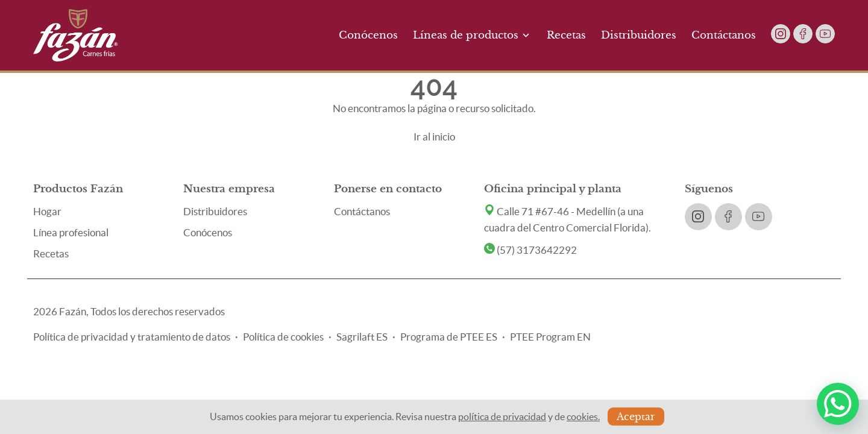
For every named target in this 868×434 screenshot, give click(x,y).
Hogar (47, 211)
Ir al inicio (434, 137)
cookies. (583, 417)
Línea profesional (71, 232)
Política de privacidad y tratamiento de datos (132, 337)
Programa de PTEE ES (449, 337)
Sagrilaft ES (362, 337)
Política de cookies (283, 337)
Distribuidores (639, 35)
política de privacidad (502, 417)
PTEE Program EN (550, 337)
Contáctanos (724, 35)
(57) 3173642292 (530, 250)
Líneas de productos (472, 35)
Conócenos (368, 35)
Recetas (566, 35)
